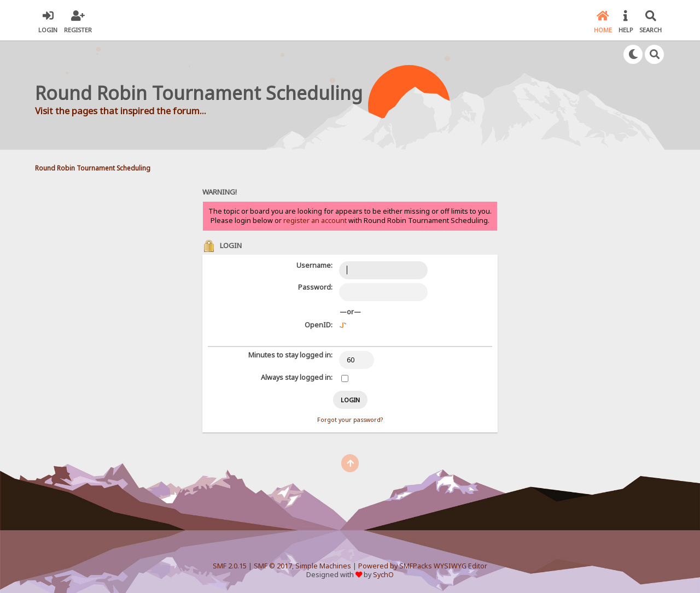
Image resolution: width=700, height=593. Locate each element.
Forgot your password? (350, 420)
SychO (383, 575)
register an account (315, 221)
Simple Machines (323, 566)
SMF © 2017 (273, 566)
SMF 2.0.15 (230, 566)
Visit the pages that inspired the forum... (121, 111)
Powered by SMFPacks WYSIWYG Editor (423, 566)
